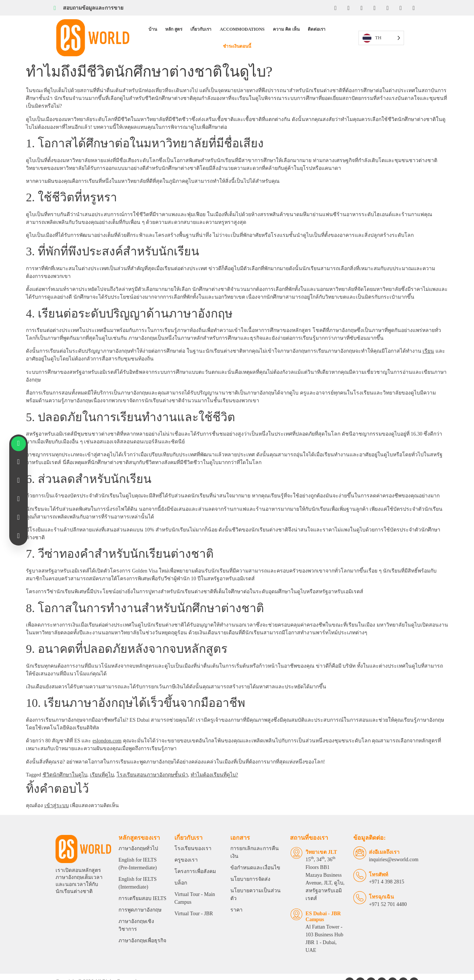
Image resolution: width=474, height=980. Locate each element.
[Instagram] (348, 8)
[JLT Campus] (291, 842)
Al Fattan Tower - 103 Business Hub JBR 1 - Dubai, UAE (323, 908)
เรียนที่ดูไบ (102, 761)
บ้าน (135, 31)
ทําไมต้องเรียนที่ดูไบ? (214, 761)
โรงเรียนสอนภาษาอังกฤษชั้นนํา (152, 761)
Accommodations (224, 31)
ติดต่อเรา (298, 31)
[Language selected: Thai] (394, 31)
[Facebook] (334, 8)
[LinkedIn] (361, 8)
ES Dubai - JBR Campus (317, 890)
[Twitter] (388, 8)
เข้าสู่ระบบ (57, 793)
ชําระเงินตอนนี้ (330, 31)
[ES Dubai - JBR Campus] (291, 888)
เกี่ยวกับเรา (183, 31)
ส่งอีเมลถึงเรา (389, 841)
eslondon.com (107, 727)
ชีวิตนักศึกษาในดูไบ (65, 761)
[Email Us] (365, 842)
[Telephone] (365, 864)
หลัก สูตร (156, 31)
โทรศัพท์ (383, 864)
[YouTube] (374, 8)
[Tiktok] (401, 8)
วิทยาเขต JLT (315, 841)
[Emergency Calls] (365, 887)
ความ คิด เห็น (268, 31)
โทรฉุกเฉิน (386, 886)
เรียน (428, 338)
